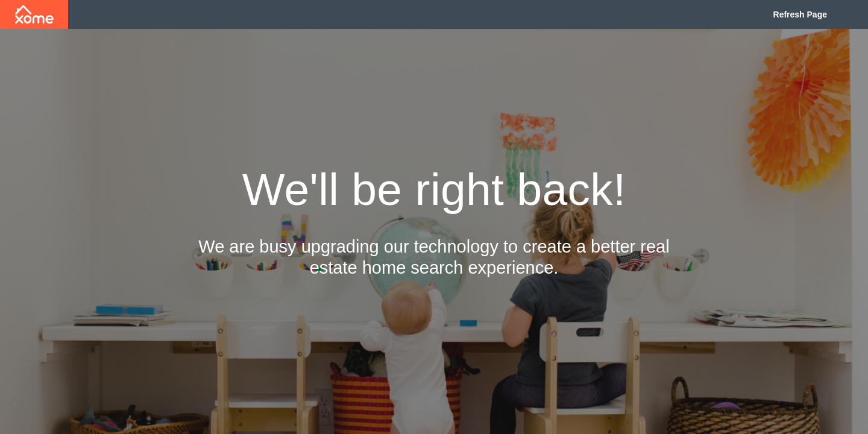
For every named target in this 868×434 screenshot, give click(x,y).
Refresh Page (800, 14)
